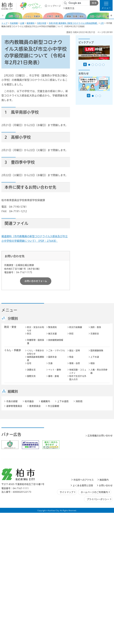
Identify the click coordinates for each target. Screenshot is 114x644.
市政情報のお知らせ (36, 480)
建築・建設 (96, 445)
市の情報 (73, 478)
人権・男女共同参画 (99, 374)
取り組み (95, 416)
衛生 (93, 403)
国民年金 (52, 360)
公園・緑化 (54, 445)
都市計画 (73, 438)
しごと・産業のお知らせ (36, 463)
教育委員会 (32, 498)
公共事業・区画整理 (57, 453)
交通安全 (95, 337)
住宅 (29, 366)
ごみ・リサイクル (57, 353)
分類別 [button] (13, 318)
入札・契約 (32, 468)
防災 (29, 337)
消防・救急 (96, 330)
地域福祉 (95, 410)
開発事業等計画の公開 (99, 440)
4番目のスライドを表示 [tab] (100, 65)
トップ (4, 23)
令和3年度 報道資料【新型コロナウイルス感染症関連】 (73, 23)
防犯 (71, 337)
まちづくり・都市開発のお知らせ (35, 440)
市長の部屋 (54, 478)
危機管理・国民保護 (36, 345)
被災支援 (52, 337)
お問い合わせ (106, 617)
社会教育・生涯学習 (99, 391)
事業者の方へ (33, 508)
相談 (93, 366)
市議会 (94, 491)
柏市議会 (29, 533)
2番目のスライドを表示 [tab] (93, 65)
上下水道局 (63, 533)
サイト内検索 (65, 3)
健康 (50, 403)
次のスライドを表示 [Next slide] (111, 15)
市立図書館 (53, 537)
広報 (22, 23)
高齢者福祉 (54, 410)
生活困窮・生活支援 (36, 418)
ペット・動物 (55, 373)
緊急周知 (52, 330)
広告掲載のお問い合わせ (100, 567)
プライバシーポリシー (98, 631)
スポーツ (73, 427)
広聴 (93, 485)
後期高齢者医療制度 (36, 362)
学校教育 (73, 390)
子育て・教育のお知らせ (36, 391)
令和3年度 (42, 23)
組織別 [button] (13, 523)
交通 (50, 366)
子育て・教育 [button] (12, 389)
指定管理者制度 (56, 468)
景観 (29, 445)
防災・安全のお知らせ (36, 332)
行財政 (30, 485)
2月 (102, 23)
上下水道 (95, 360)
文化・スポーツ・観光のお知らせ (36, 428)
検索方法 (70, 8)
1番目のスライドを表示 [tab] (89, 65)
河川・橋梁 (96, 451)
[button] (106, 5)
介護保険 (31, 410)
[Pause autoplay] (85, 64)
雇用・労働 (54, 462)
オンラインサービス (57, 499)
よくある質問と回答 (83, 617)
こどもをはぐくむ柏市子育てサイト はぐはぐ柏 (57, 393)
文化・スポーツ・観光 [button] (14, 428)
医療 (71, 403)
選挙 (29, 491)
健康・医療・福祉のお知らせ (36, 405)
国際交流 (31, 379)
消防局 (79, 533)
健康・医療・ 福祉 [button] (12, 405)
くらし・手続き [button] (13, 353)
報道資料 (31, 23)
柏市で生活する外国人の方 (78, 381)
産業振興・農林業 (99, 462)
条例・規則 (75, 498)
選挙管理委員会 (14, 537)
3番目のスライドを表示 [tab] (96, 65)
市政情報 (14, 23)
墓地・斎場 (54, 379)
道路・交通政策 (34, 451)
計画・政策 (96, 478)
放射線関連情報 (56, 343)
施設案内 (104, 611)
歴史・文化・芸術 (57, 427)
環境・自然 (75, 366)
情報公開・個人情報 (57, 493)
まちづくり (53, 438)
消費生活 (31, 373)
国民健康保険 (97, 353)
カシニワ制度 (76, 445)
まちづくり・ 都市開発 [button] (11, 440)
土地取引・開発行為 (78, 453)
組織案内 (45, 533)
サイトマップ (67, 623)
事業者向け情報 (77, 416)
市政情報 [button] (9, 478)
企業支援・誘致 (77, 462)
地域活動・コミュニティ (78, 374)
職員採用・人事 (56, 485)
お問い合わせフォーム (36, 281)
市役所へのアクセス (84, 611)
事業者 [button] (8, 508)
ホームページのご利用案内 (94, 623)
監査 (71, 491)
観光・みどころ (98, 427)
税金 (71, 360)
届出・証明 (75, 353)
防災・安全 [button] (10, 330)
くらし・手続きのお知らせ (35, 355)
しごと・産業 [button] (12, 461)
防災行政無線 (76, 330)
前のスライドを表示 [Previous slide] (3, 15)
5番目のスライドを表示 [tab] (103, 65)
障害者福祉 (75, 410)
